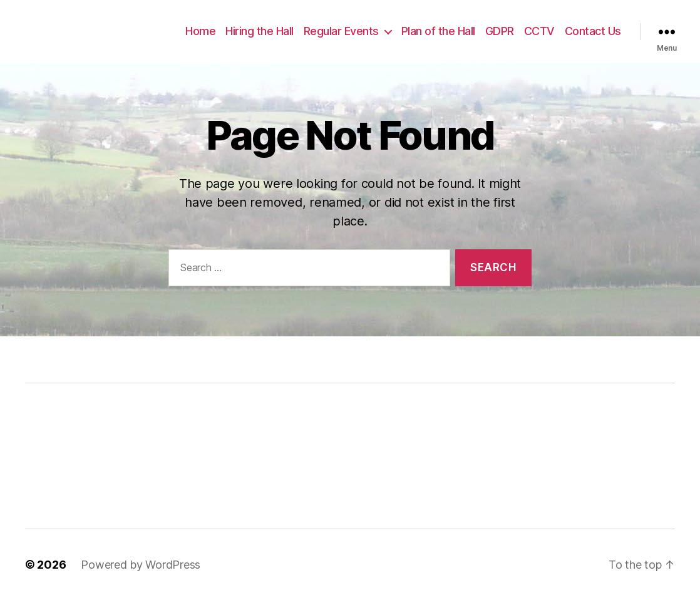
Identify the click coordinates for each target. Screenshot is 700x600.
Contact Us (593, 31)
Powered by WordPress (141, 565)
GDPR (500, 31)
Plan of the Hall (438, 31)
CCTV (539, 31)
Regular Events (341, 31)
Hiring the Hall (260, 31)
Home (200, 31)
